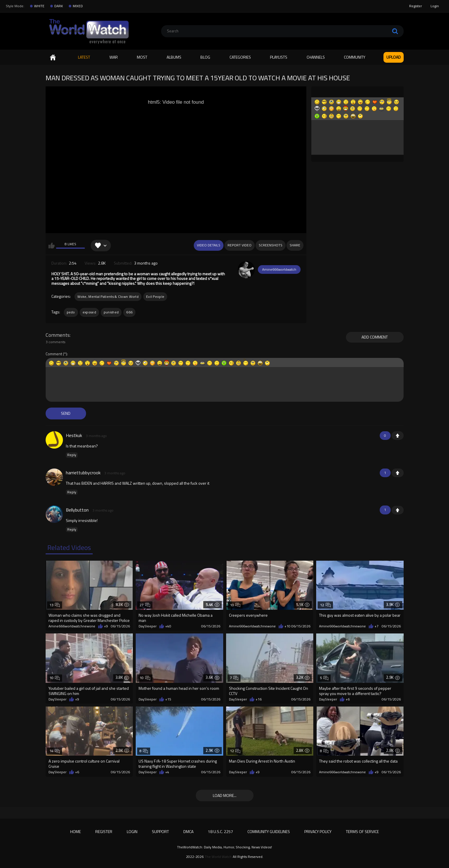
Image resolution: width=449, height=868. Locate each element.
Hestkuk (74, 435)
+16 (259, 699)
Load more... (225, 795)
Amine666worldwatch (279, 269)
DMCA (188, 831)
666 (129, 312)
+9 (106, 626)
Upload (394, 57)
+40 (168, 626)
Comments (58, 335)
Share (295, 245)
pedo (71, 312)
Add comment (375, 337)
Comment (54, 354)
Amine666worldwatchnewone (72, 626)
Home (53, 57)
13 (55, 605)
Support (160, 831)
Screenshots (271, 245)
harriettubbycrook (83, 473)
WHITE (39, 6)
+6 (348, 699)
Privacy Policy (318, 831)
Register (416, 6)
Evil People (155, 297)
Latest (84, 57)
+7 (377, 626)
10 (235, 605)
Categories (240, 57)
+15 (168, 699)
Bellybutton (77, 510)
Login (435, 6)
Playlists (279, 57)
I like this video (52, 246)
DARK (59, 6)
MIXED (78, 6)
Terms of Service (362, 831)
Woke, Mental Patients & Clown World (108, 297)
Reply (72, 455)
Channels (316, 57)
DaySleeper (148, 626)
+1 (398, 436)
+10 (287, 626)
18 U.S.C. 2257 (220, 831)
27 (145, 605)
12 (325, 605)
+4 (167, 772)
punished (111, 312)
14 (55, 751)
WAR (114, 57)
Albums (174, 57)
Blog (205, 57)
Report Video (240, 245)
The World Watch (218, 857)
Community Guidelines (269, 831)
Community (355, 57)
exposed (89, 312)
